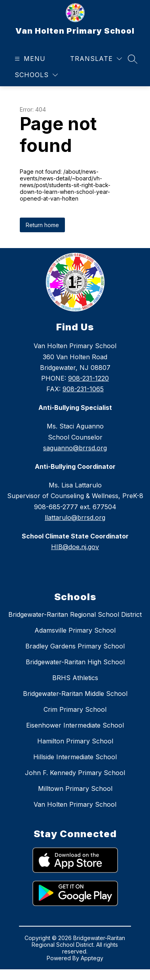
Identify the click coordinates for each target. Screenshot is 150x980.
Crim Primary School (75, 709)
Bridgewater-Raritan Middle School (75, 694)
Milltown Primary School (75, 789)
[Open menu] (29, 59)
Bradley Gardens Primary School (75, 646)
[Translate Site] (96, 59)
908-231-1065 (83, 389)
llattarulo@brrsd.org (75, 517)
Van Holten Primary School (75, 804)
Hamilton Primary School (75, 741)
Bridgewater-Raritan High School (75, 662)
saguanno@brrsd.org (75, 448)
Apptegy (92, 958)
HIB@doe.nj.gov (75, 547)
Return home (42, 225)
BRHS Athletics (75, 678)
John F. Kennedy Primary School (75, 773)
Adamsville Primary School (75, 630)
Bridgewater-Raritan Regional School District (75, 614)
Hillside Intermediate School (75, 757)
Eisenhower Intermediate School (75, 725)
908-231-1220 (88, 378)
